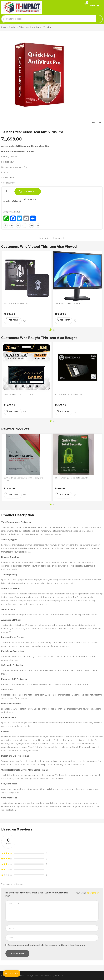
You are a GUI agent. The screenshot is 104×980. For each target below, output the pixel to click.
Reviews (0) (59, 238)
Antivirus (13, 27)
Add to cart (30, 192)
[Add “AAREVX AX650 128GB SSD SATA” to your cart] (13, 412)
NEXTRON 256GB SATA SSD (16, 303)
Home (4, 27)
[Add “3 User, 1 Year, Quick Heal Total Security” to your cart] (64, 495)
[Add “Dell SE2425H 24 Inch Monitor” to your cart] (64, 321)
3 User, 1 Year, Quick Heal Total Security (71, 478)
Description (45, 238)
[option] (52, 76)
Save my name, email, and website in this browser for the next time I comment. (47, 945)
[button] (85, 4)
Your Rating (81, 893)
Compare (31, 199)
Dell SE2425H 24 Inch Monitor (68, 303)
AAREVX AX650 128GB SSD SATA (18, 395)
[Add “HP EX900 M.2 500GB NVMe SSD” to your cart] (64, 412)
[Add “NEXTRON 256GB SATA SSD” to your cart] (13, 321)
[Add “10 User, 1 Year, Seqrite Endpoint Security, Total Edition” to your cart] (13, 495)
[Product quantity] (7, 191)
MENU (94, 6)
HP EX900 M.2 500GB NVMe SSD (69, 395)
